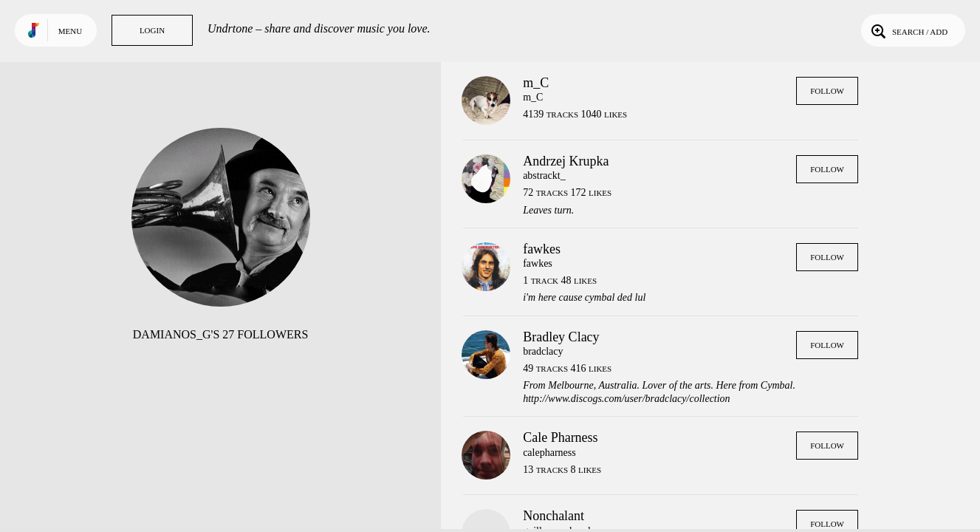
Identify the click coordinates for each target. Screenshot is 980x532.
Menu (70, 31)
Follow (827, 91)
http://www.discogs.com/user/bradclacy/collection (626, 399)
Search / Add (908, 30)
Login (152, 30)
